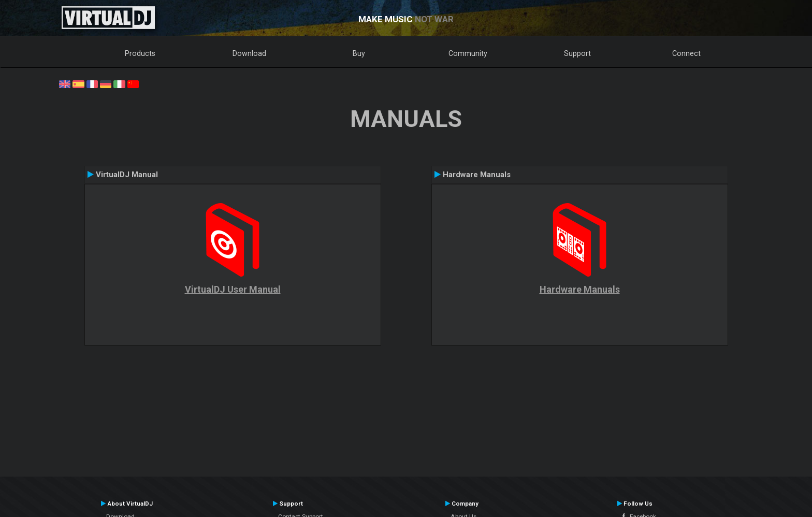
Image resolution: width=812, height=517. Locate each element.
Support (577, 53)
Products (140, 53)
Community (468, 53)
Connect (686, 53)
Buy (359, 53)
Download (249, 53)
